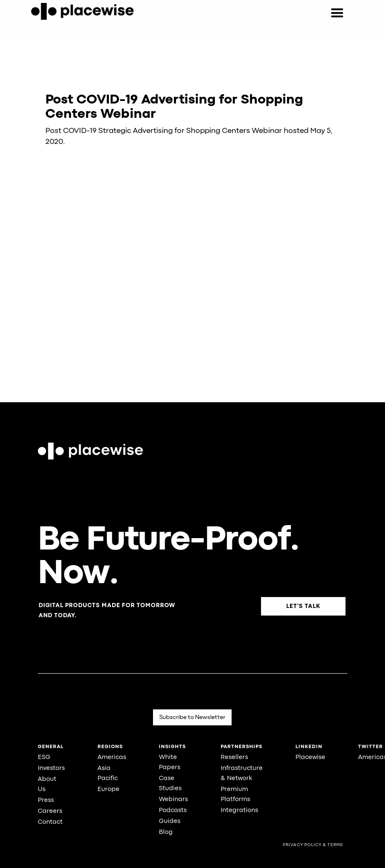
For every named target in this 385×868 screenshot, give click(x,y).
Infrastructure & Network (242, 774)
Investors (51, 768)
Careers (50, 811)
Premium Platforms (235, 795)
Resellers (234, 758)
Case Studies (170, 784)
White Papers (170, 763)
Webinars (173, 800)
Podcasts (173, 811)
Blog (166, 832)
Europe (108, 790)
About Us (47, 784)
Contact (50, 822)
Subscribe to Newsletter (192, 717)
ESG (44, 758)
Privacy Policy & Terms (313, 845)
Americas (112, 758)
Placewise (310, 758)
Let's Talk (303, 606)
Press (46, 800)
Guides (170, 822)
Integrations (239, 811)
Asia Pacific (108, 774)
